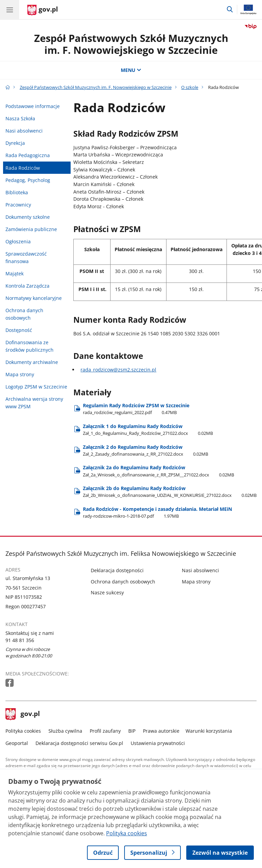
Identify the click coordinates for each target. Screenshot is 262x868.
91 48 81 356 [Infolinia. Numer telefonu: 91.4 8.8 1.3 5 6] (20, 640)
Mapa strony (20, 374)
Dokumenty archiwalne (32, 362)
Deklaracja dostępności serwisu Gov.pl (79, 743)
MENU (131, 70)
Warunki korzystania (209, 731)
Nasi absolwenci (24, 131)
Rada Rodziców (23, 168)
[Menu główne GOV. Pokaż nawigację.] (10, 10)
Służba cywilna (65, 731)
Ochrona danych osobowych (24, 314)
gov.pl (23, 714)
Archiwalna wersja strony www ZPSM (34, 403)
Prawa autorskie (161, 731)
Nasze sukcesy (107, 592)
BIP (132, 731)
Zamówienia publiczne (31, 229)
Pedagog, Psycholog (28, 180)
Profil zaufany (105, 731)
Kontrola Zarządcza (27, 286)
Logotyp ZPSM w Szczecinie (36, 387)
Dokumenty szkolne (28, 217)
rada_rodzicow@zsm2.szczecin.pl (118, 370)
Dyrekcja (15, 143)
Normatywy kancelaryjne (34, 298)
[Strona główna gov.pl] (43, 10)
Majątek (14, 273)
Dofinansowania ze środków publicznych (30, 346)
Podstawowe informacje (33, 106)
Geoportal (17, 743)
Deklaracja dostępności (117, 570)
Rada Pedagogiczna (28, 155)
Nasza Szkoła (20, 118)
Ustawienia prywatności (158, 743)
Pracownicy (18, 205)
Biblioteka (17, 192)
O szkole (190, 87)
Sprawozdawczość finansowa (26, 257)
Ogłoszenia (18, 241)
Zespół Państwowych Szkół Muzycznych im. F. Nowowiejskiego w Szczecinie (131, 44)
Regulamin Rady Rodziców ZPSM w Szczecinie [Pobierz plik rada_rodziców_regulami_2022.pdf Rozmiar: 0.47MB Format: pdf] (136, 409)
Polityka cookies (23, 731)
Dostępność (19, 330)
